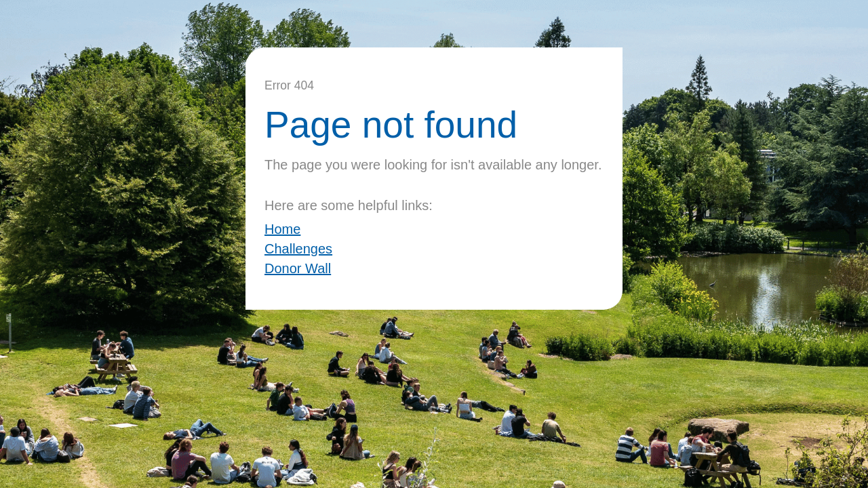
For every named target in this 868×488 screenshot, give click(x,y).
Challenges (298, 249)
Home (282, 229)
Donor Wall (298, 268)
